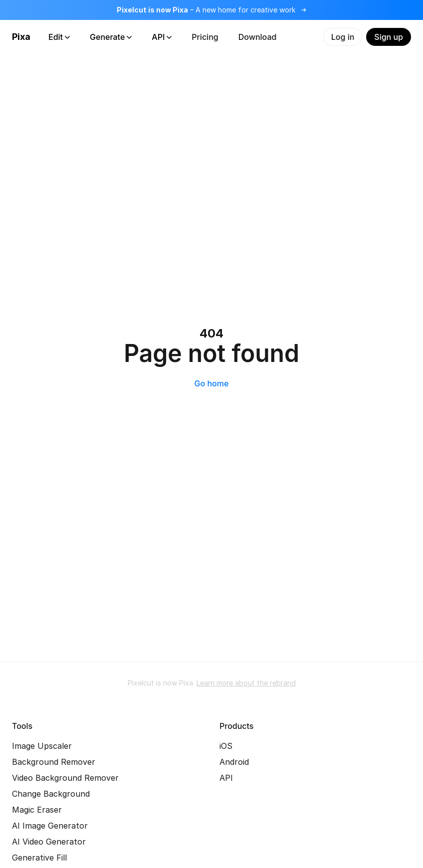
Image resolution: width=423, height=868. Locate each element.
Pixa (21, 37)
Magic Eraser (37, 810)
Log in (343, 37)
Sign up (389, 37)
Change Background (51, 794)
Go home (212, 383)
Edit (59, 37)
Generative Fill (39, 858)
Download (258, 37)
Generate (111, 37)
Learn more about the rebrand (246, 683)
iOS (226, 746)
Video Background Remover (65, 778)
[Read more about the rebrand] (211, 10)
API (162, 37)
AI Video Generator (49, 842)
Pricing (205, 37)
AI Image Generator (50, 826)
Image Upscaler (42, 746)
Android (234, 762)
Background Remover (54, 762)
